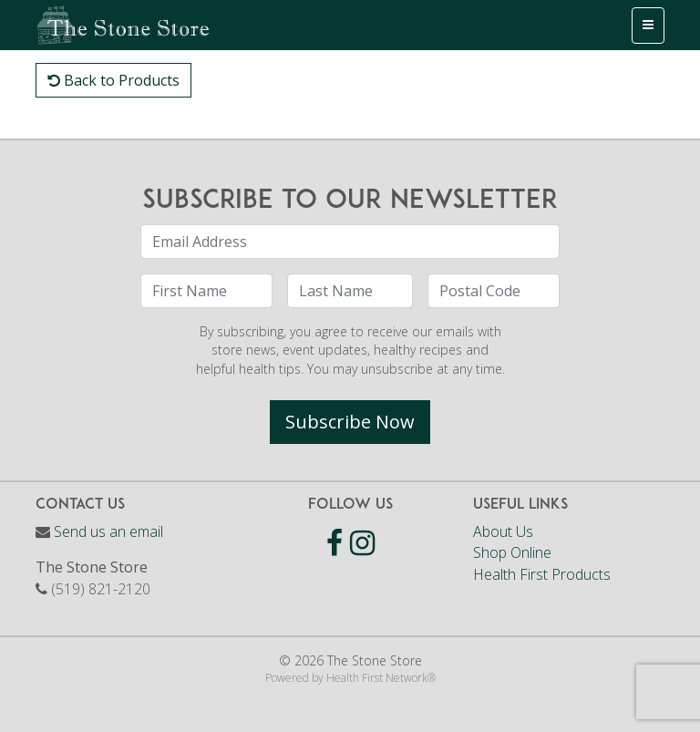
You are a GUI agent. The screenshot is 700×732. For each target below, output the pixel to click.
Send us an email (108, 531)
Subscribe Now (350, 422)
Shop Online (512, 552)
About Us (503, 531)
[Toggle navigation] (648, 26)
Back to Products (113, 80)
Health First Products (542, 574)
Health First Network (377, 678)
